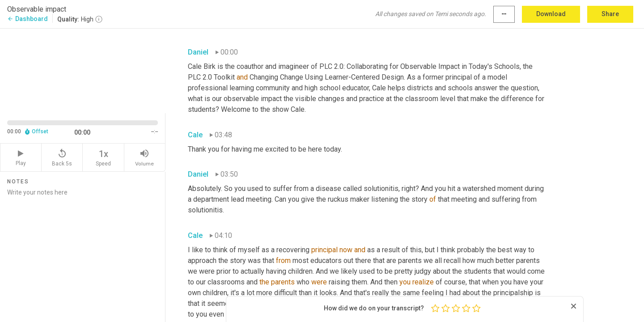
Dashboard (28, 19)
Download (551, 14)
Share (610, 14)
